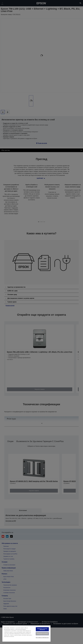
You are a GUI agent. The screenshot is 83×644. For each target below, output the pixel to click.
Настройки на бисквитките (42, 638)
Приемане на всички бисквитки (42, 629)
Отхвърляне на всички (42, 634)
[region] (26, 633)
